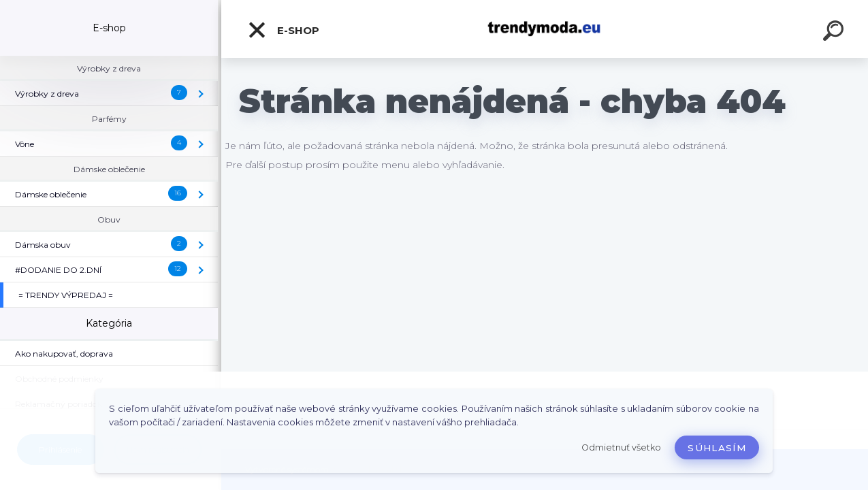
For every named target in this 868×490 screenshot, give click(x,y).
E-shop (283, 30)
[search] (835, 33)
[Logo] (545, 29)
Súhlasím (717, 448)
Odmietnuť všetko (621, 447)
